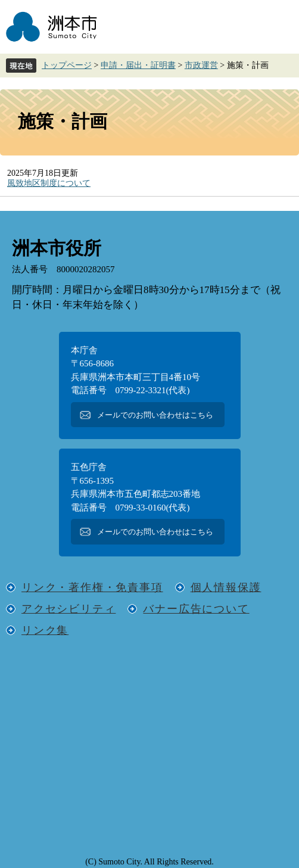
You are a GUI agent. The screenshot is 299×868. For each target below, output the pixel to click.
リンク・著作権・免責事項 (92, 587)
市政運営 (201, 65)
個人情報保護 (226, 587)
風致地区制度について (49, 183)
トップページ (67, 65)
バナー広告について (196, 609)
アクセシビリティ (68, 609)
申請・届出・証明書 (138, 65)
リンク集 (45, 630)
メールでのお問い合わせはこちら (155, 415)
